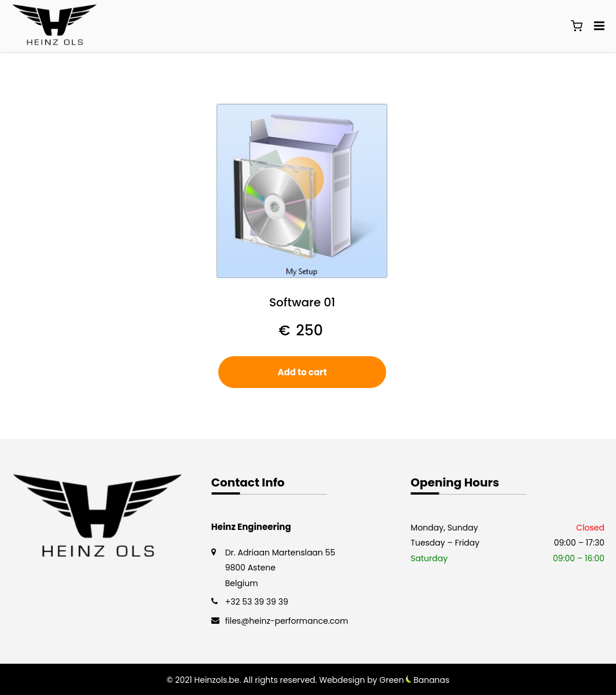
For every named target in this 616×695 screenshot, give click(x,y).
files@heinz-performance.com (287, 621)
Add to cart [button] (302, 372)
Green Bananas (414, 680)
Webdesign (342, 680)
